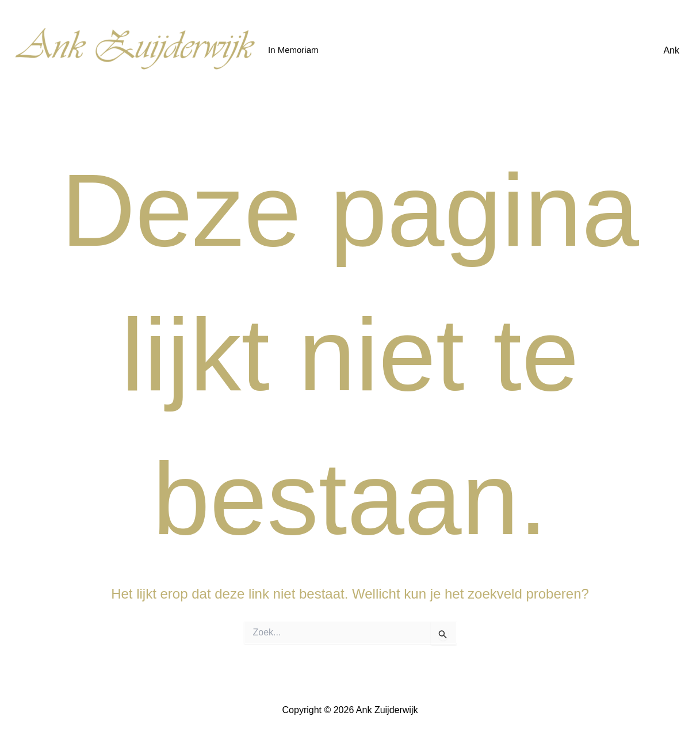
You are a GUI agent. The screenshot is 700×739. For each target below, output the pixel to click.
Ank (671, 50)
